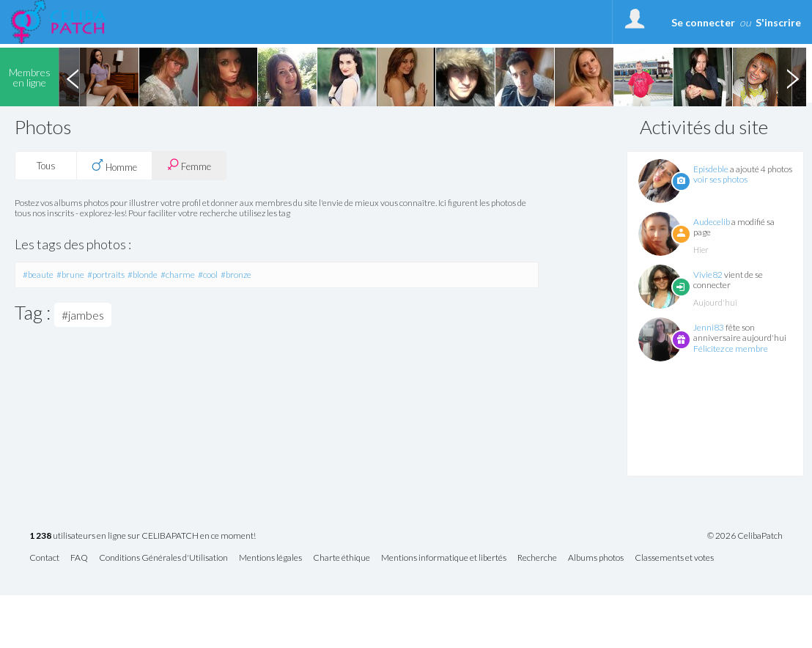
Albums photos (596, 558)
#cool (208, 275)
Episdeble (711, 169)
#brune (70, 275)
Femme (189, 165)
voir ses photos (720, 179)
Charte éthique (342, 558)
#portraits (106, 275)
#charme (178, 275)
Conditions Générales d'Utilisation (163, 558)
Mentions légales (270, 558)
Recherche (537, 558)
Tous (46, 166)
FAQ (79, 558)
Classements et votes (674, 558)
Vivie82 (708, 275)
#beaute (38, 275)
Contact (44, 558)
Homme (114, 166)
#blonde (143, 275)
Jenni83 (709, 327)
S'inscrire (778, 22)
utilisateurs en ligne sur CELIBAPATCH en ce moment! (143, 536)
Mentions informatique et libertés (444, 558)
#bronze (236, 275)
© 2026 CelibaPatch (745, 536)
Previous (73, 77)
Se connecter (703, 22)
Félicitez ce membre (731, 349)
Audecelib (712, 222)
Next (792, 77)
